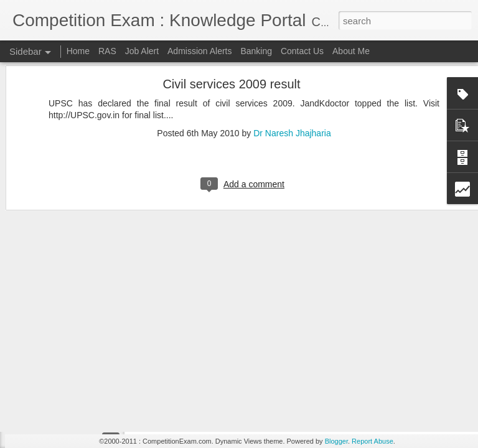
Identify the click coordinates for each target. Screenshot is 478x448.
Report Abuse (373, 441)
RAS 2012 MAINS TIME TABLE (83, 384)
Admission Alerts (199, 51)
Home (78, 51)
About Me (351, 51)
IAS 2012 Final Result (67, 356)
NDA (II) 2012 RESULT (68, 412)
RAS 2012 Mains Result (70, 328)
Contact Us (302, 51)
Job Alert (142, 51)
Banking (256, 51)
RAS (107, 51)
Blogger (336, 441)
